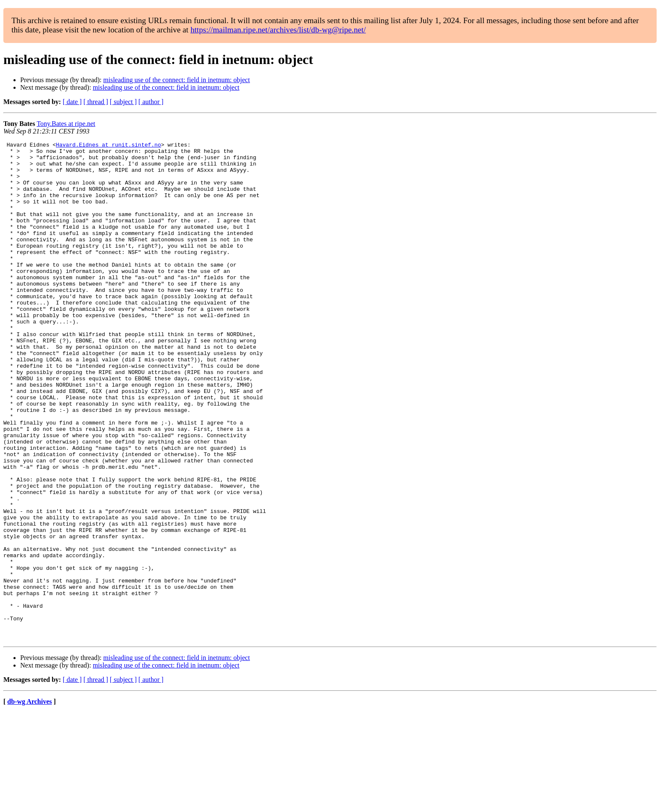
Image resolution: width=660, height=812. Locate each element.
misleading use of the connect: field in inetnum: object (176, 80)
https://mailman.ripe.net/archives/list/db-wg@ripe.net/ (278, 30)
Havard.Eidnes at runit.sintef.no (109, 146)
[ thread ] (96, 102)
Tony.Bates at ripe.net (66, 124)
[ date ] (72, 102)
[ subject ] (123, 102)
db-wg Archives (29, 801)
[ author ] (151, 102)
